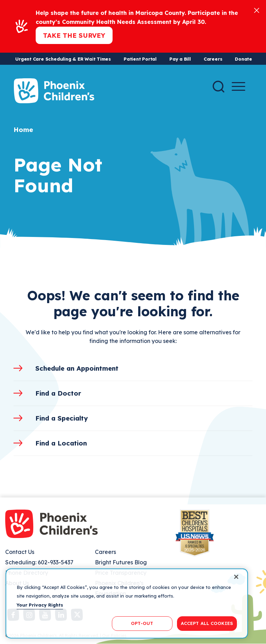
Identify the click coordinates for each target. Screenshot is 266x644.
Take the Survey (74, 35)
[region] (127, 603)
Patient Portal (140, 59)
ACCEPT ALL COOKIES (207, 623)
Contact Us (20, 552)
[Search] (219, 87)
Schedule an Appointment (77, 368)
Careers (213, 59)
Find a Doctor (58, 393)
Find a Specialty (62, 418)
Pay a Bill (180, 59)
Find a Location (61, 443)
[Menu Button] (238, 86)
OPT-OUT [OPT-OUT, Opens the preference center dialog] (142, 623)
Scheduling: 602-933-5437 (39, 562)
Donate (243, 59)
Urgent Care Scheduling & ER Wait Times (63, 59)
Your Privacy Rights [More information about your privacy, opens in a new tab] (40, 605)
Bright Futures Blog (121, 562)
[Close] (257, 10)
